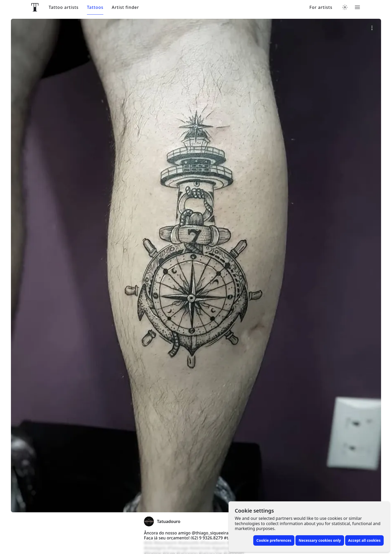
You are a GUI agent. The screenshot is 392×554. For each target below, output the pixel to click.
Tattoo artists (64, 7)
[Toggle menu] (357, 7)
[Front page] (35, 7)
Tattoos (95, 7)
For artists (321, 7)
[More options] (372, 28)
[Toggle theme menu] (345, 7)
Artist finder (125, 7)
